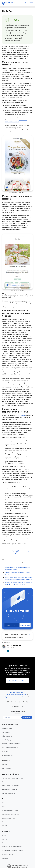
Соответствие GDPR (8, 854)
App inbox (5, 751)
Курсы (4, 822)
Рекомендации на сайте (9, 789)
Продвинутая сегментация (10, 782)
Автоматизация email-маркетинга (13, 778)
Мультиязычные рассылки (11, 786)
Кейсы (4, 807)
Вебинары (5, 826)
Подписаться (25, 625)
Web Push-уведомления (9, 740)
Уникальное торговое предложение (14, 637)
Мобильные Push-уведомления (12, 744)
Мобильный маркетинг (9, 793)
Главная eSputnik (18, 692)
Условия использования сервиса (12, 843)
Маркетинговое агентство (10, 747)
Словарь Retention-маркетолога (17, 695)
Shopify (4, 765)
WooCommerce (7, 768)
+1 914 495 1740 (18, 706)
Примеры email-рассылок (10, 810)
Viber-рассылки (7, 736)
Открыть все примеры (17, 680)
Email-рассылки (7, 728)
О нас (4, 835)
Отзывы (5, 839)
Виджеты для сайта (8, 755)
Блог (4, 803)
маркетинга (21, 415)
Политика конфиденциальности (12, 847)
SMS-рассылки (7, 732)
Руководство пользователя (11, 814)
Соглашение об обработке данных (13, 850)
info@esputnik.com (18, 711)
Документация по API (9, 818)
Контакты (5, 858)
